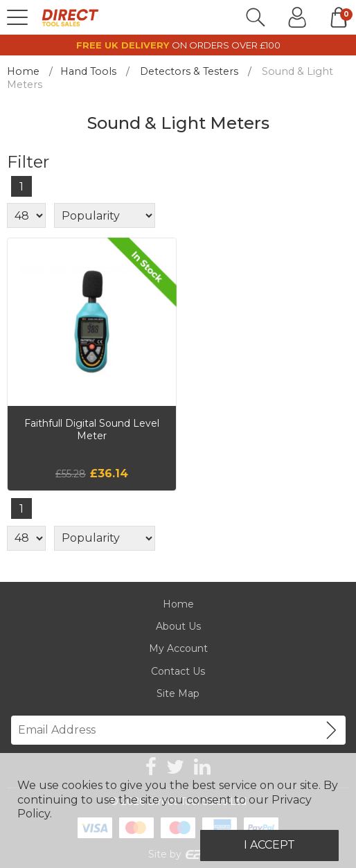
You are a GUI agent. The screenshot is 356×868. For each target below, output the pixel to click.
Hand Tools (88, 71)
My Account (178, 648)
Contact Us (178, 671)
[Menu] (17, 17)
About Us (178, 626)
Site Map (178, 693)
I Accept (269, 845)
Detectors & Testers (189, 71)
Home (23, 71)
